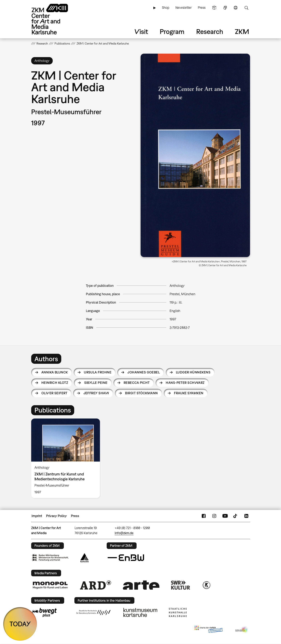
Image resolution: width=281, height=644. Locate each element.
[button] (195, 155)
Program (172, 31)
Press (202, 8)
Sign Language (225, 8)
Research (210, 31)
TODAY (20, 624)
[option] (67, 458)
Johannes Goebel (144, 372)
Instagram (214, 516)
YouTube (225, 516)
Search (246, 8)
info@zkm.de (124, 533)
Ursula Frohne (98, 372)
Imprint (37, 516)
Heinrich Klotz (55, 383)
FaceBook (204, 516)
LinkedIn (246, 516)
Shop (166, 8)
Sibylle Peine (96, 383)
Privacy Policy (57, 516)
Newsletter (184, 8)
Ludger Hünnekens (193, 372)
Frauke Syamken (189, 393)
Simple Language (214, 8)
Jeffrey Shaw (96, 393)
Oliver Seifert (54, 393)
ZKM (242, 31)
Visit (141, 31)
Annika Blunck (55, 372)
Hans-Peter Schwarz (185, 383)
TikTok (236, 516)
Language (236, 8)
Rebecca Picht (137, 383)
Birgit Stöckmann (141, 393)
